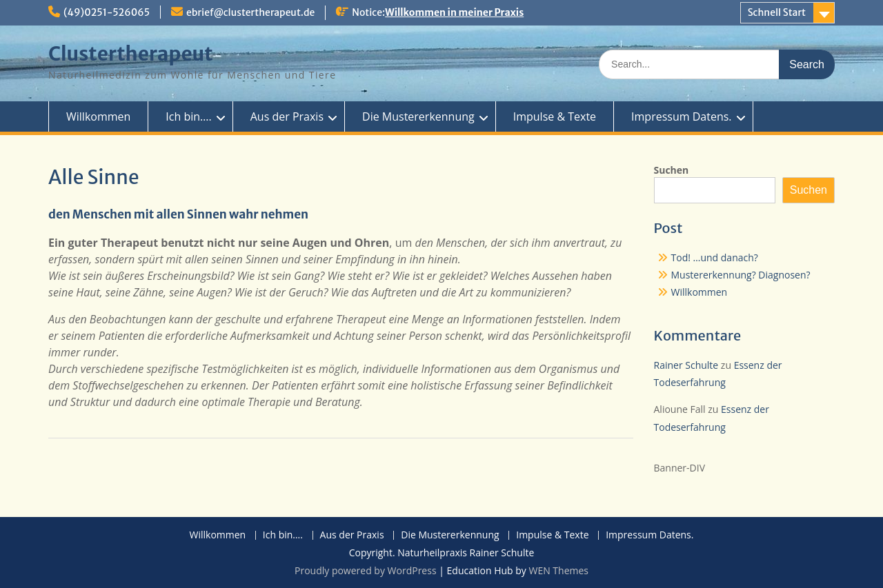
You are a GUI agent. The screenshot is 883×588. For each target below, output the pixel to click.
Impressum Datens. (681, 116)
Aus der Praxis (287, 116)
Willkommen (98, 116)
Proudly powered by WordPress (366, 570)
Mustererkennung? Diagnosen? (741, 275)
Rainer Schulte (686, 365)
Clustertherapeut (131, 54)
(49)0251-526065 (107, 12)
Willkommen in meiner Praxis (454, 12)
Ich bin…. (188, 116)
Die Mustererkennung (418, 116)
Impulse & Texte (555, 116)
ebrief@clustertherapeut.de (250, 12)
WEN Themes (558, 570)
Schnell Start (777, 12)
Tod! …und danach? (715, 257)
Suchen (672, 170)
